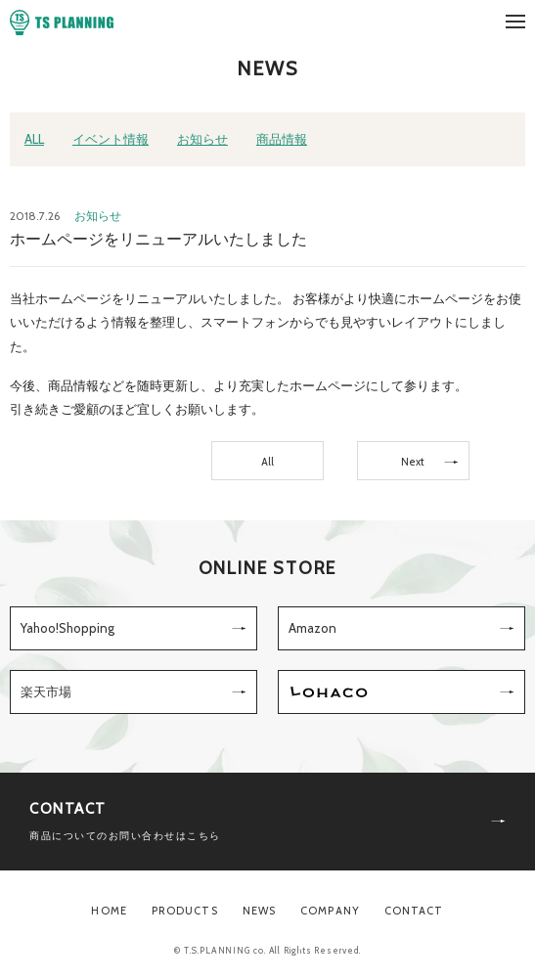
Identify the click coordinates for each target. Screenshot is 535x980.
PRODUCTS (185, 911)
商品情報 (282, 139)
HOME (109, 911)
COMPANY (330, 911)
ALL (34, 139)
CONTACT (414, 911)
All (267, 462)
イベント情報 (111, 139)
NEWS (259, 911)
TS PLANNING (62, 22)
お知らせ (202, 139)
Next (413, 462)
